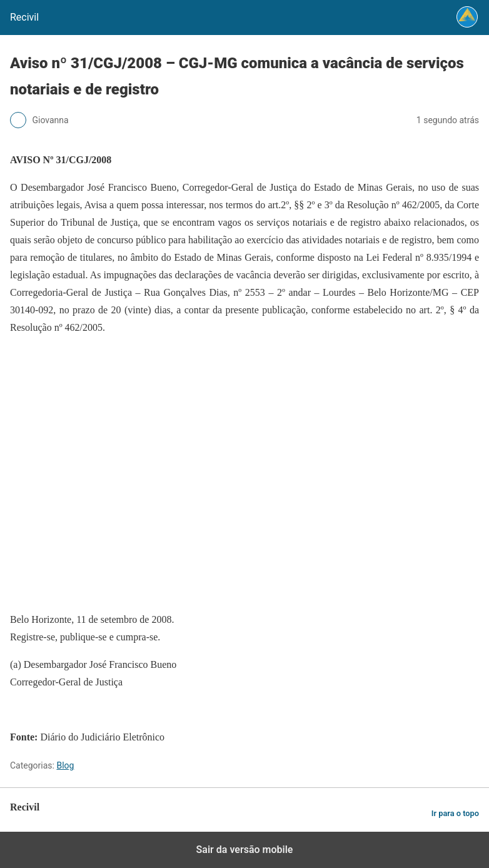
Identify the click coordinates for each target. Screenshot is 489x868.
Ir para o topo (455, 813)
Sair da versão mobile (245, 850)
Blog (65, 765)
